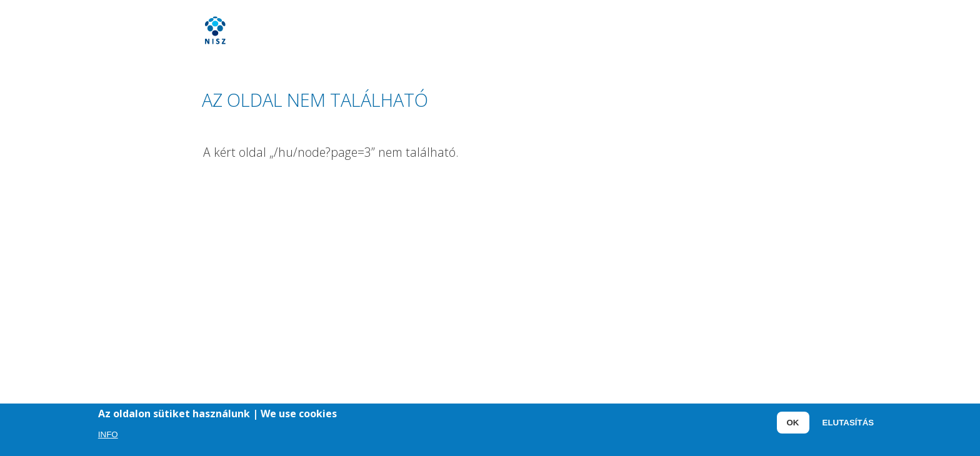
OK (793, 424)
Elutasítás (848, 424)
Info (108, 436)
